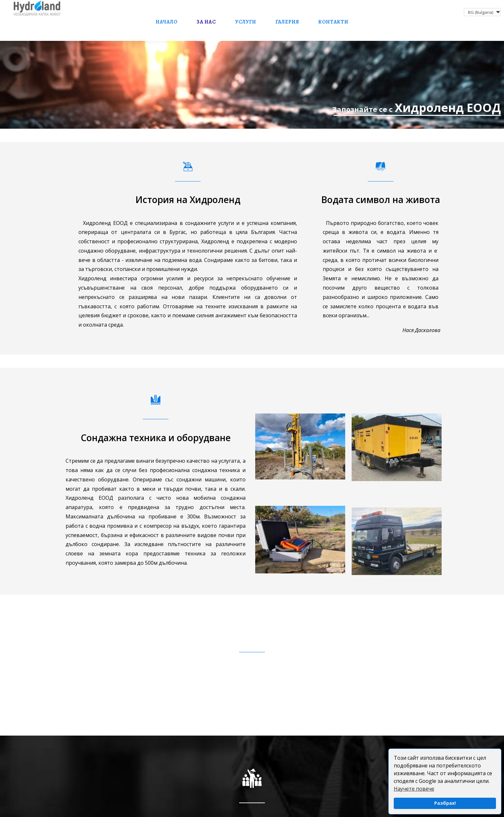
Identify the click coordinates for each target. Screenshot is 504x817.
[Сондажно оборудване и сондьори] (252, 85)
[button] (482, 12)
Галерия (287, 22)
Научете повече (414, 789)
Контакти (333, 22)
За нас (206, 22)
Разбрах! (445, 803)
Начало (166, 22)
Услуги (246, 22)
